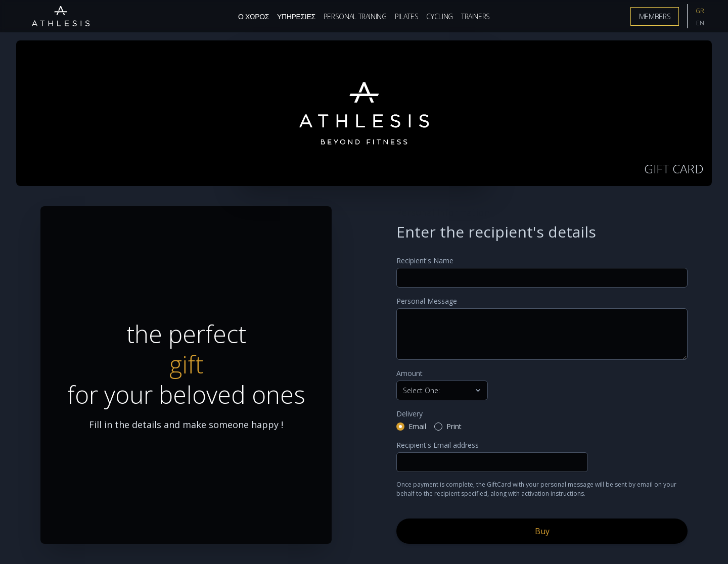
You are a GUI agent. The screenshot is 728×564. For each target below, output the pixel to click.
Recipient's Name (425, 261)
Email (417, 426)
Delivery (409, 414)
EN (700, 23)
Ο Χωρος (254, 16)
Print (454, 426)
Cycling (440, 16)
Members (655, 16)
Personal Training (355, 16)
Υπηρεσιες (296, 16)
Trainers (475, 16)
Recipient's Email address (438, 445)
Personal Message (427, 301)
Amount (409, 373)
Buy (542, 531)
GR (700, 11)
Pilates (407, 16)
